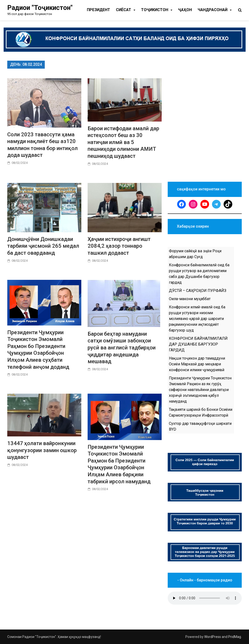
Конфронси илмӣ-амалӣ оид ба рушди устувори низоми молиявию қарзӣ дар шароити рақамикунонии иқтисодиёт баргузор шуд (197, 319)
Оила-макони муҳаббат (190, 299)
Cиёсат (124, 10)
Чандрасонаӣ (213, 10)
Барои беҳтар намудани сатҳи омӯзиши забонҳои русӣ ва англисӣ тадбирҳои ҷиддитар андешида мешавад (122, 348)
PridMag (235, 637)
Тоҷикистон (155, 10)
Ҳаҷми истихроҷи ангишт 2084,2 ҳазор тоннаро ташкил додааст (119, 246)
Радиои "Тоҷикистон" (40, 8)
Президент (98, 10)
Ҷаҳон (185, 10)
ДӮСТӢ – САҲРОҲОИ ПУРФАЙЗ (198, 291)
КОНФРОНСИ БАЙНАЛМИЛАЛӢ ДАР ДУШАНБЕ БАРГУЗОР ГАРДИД (198, 344)
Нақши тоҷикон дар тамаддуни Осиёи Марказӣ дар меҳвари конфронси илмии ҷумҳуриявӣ (197, 364)
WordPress (213, 637)
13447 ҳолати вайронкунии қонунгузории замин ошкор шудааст (42, 450)
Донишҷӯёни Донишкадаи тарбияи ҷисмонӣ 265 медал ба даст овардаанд (43, 246)
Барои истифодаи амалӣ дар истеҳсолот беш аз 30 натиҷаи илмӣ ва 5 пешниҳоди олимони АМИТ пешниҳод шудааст (123, 142)
